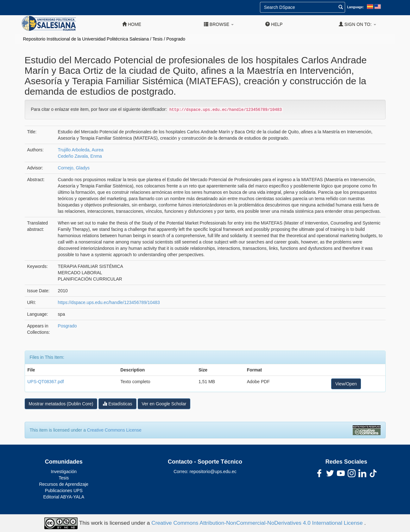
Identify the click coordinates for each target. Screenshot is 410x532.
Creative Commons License (114, 430)
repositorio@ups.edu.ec (213, 472)
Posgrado (176, 39)
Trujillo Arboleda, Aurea (81, 150)
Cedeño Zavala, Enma (80, 156)
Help (274, 24)
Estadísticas (117, 404)
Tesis (158, 39)
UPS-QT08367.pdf (46, 382)
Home (132, 24)
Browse (219, 24)
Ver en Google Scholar (164, 404)
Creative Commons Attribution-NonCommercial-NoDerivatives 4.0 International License (258, 523)
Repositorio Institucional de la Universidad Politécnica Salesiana (86, 39)
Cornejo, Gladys (74, 168)
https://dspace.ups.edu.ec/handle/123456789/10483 (109, 302)
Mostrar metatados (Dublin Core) (61, 404)
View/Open (346, 384)
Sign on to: (357, 24)
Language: (355, 7)
